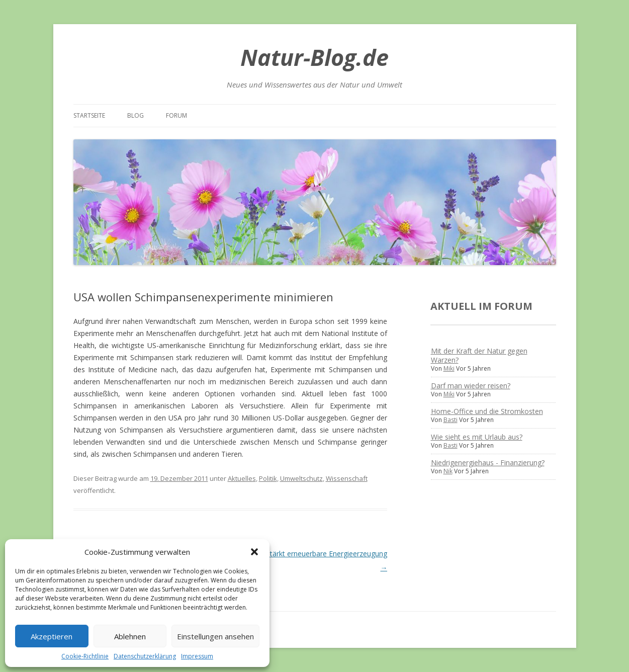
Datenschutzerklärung (145, 656)
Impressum (197, 656)
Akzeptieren (52, 636)
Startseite (89, 115)
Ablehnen (130, 636)
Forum (176, 115)
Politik (268, 478)
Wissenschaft (347, 478)
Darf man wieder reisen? (471, 386)
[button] (254, 552)
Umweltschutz (301, 478)
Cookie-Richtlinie (85, 656)
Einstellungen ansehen (215, 636)
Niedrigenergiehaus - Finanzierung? (488, 463)
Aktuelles (242, 478)
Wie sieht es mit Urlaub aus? (477, 437)
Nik (448, 471)
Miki (449, 368)
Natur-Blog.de (314, 57)
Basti (451, 420)
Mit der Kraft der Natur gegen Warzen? (479, 355)
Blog (136, 115)
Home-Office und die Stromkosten (487, 411)
